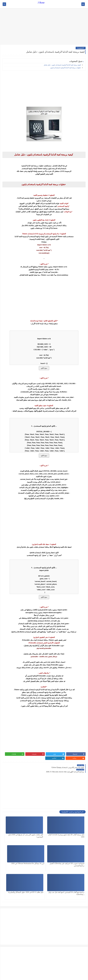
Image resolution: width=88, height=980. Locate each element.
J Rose (41, 3)
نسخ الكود (44, 368)
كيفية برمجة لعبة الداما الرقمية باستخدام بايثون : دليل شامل (62, 65)
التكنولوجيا (81, 48)
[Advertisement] (44, 27)
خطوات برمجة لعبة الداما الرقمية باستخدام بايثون (66, 68)
